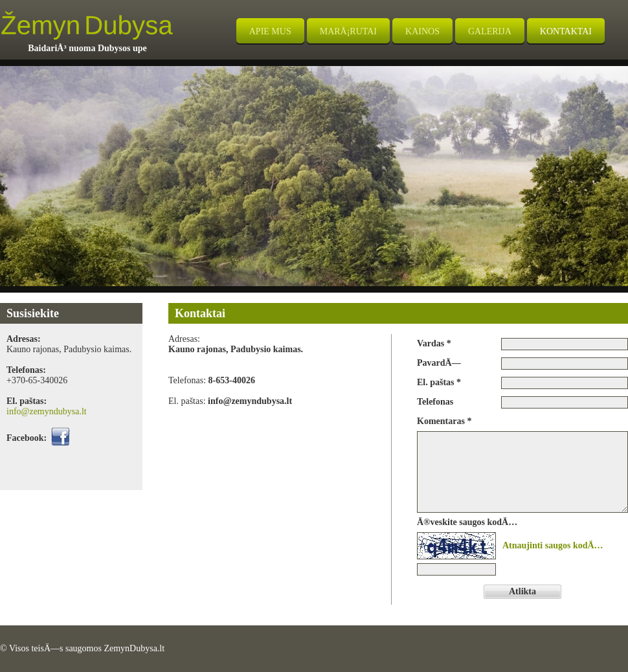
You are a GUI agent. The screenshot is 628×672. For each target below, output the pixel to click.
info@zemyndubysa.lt (47, 411)
